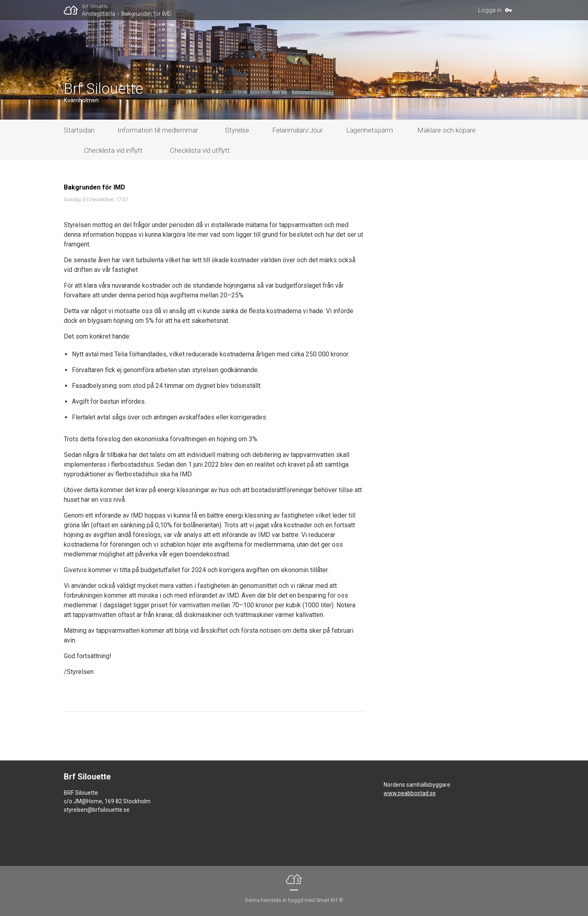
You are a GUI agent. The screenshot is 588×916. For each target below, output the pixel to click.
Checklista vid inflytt (113, 150)
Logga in (490, 10)
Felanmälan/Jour (297, 130)
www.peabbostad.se (410, 793)
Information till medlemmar (158, 130)
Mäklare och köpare (446, 130)
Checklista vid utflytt (200, 150)
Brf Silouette (95, 6)
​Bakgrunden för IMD (146, 14)
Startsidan (79, 130)
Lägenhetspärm (370, 130)
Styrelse (237, 130)
